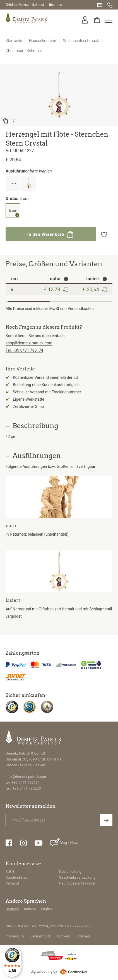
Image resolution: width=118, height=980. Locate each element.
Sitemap (83, 936)
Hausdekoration (43, 41)
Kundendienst (17, 877)
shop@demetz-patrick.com (29, 343)
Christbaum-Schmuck (24, 51)
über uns (56, 5)
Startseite (14, 41)
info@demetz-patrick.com (26, 777)
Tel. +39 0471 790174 (24, 350)
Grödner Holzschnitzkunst (25, 5)
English (47, 909)
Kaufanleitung (70, 872)
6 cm (13, 211)
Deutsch (12, 909)
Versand (12, 883)
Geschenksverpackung (77, 877)
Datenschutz (40, 936)
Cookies (63, 936)
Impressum (15, 936)
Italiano (30, 909)
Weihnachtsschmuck (81, 41)
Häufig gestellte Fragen (78, 883)
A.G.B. (11, 872)
